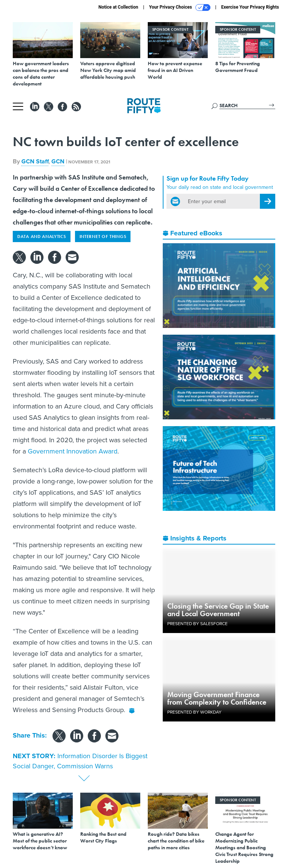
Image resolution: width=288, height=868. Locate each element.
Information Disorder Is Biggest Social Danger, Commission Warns (80, 761)
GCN (58, 161)
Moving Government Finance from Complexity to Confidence (217, 698)
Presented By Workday (194, 712)
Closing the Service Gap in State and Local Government (218, 610)
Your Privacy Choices (180, 7)
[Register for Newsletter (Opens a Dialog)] (268, 201)
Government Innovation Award (73, 451)
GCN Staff (35, 161)
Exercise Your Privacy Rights (250, 7)
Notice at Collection (118, 7)
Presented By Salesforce (197, 624)
